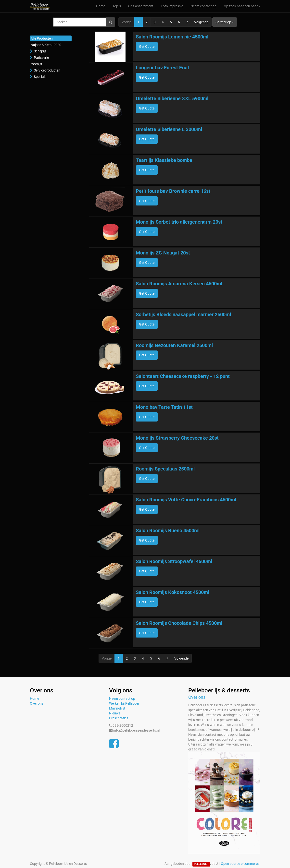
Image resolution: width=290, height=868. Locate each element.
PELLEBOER (201, 864)
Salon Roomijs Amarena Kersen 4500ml (179, 284)
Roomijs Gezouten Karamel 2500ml (174, 345)
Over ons (37, 703)
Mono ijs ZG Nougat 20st (163, 253)
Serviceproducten (47, 70)
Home (34, 699)
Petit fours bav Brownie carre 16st (173, 191)
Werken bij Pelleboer (124, 703)
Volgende (201, 22)
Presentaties (119, 718)
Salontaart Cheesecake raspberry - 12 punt (183, 376)
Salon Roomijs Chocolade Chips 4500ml (179, 623)
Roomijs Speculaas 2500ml (165, 469)
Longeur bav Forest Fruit (163, 68)
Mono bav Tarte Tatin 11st (164, 407)
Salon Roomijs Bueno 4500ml (168, 530)
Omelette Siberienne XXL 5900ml (172, 98)
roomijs (36, 64)
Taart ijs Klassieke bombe (164, 160)
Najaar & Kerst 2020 (46, 45)
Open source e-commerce (240, 864)
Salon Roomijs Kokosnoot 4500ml (172, 592)
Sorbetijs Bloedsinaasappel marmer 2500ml (183, 314)
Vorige (126, 22)
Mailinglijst (117, 708)
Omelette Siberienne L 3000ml (169, 129)
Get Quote (147, 47)
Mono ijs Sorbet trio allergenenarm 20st (179, 222)
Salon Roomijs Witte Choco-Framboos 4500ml (186, 500)
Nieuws (115, 713)
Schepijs (40, 51)
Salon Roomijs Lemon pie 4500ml (172, 37)
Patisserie (41, 58)
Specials (40, 77)
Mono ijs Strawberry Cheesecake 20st (177, 438)
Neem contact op (122, 699)
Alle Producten (42, 38)
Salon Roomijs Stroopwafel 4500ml (174, 561)
